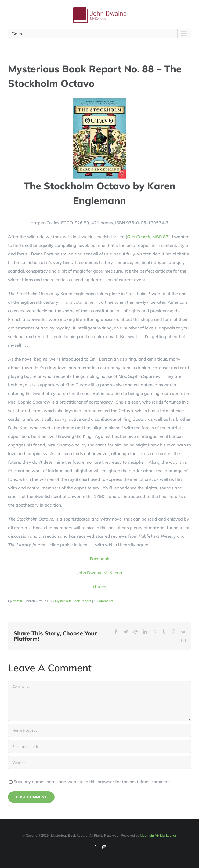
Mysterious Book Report (73, 601)
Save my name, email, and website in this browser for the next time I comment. (92, 782)
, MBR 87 (148, 237)
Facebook (99, 559)
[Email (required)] (99, 746)
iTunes (100, 587)
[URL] (99, 763)
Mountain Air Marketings (158, 835)
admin (17, 601)
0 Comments (104, 601)
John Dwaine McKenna (100, 573)
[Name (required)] (99, 730)
